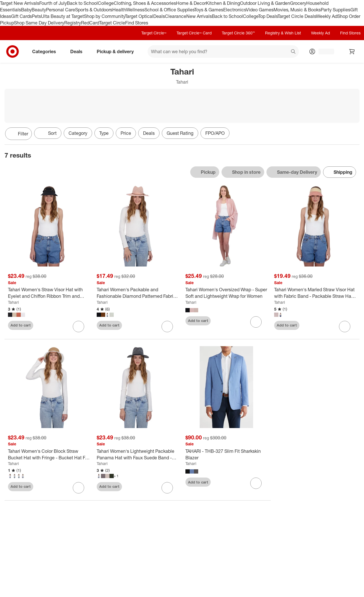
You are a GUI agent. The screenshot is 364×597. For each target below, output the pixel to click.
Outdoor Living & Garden (265, 3)
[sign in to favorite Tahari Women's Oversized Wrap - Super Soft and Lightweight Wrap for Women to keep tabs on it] (256, 322)
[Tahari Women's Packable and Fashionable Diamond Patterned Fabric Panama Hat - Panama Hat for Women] (138, 293)
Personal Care (61, 10)
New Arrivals (199, 16)
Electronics (235, 10)
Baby (26, 10)
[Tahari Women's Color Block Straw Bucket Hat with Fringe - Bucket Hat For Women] (49, 455)
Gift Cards (21, 16)
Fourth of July (53, 3)
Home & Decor (191, 3)
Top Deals (268, 16)
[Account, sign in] (323, 51)
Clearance (176, 16)
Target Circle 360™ (238, 33)
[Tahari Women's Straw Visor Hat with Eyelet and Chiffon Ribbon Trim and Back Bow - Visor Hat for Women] (49, 293)
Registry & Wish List (283, 33)
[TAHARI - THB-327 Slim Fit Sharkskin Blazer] (226, 455)
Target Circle (112, 23)
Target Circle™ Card (194, 33)
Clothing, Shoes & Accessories (145, 3)
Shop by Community (104, 16)
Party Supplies (336, 10)
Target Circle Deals (297, 16)
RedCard (90, 23)
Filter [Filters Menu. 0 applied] (18, 134)
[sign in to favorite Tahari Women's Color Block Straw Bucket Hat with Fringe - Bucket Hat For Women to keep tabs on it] (78, 488)
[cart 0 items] (352, 51)
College (106, 3)
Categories (46, 51)
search (293, 52)
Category (78, 133)
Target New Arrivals (20, 3)
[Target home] (13, 51)
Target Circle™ (154, 33)
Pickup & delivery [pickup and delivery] (117, 51)
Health (119, 10)
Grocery (298, 3)
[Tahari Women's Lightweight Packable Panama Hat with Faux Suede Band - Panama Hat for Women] (138, 455)
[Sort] (48, 133)
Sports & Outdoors (94, 10)
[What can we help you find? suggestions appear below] (223, 51)
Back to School (82, 3)
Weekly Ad (327, 16)
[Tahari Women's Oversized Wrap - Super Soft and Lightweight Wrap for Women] (226, 293)
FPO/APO (215, 133)
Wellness (135, 10)
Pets (36, 16)
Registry (73, 23)
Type (104, 133)
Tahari (13, 302)
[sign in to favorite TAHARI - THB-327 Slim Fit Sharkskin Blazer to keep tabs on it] (256, 483)
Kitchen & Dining (223, 3)
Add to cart (21, 325)
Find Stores (137, 23)
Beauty (39, 10)
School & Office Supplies (169, 10)
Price (126, 133)
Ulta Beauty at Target (62, 16)
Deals (159, 16)
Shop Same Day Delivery (39, 23)
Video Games (260, 10)
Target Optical (139, 16)
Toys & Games (209, 10)
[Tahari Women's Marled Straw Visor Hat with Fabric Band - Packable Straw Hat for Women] (315, 293)
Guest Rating (180, 133)
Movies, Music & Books (297, 10)
